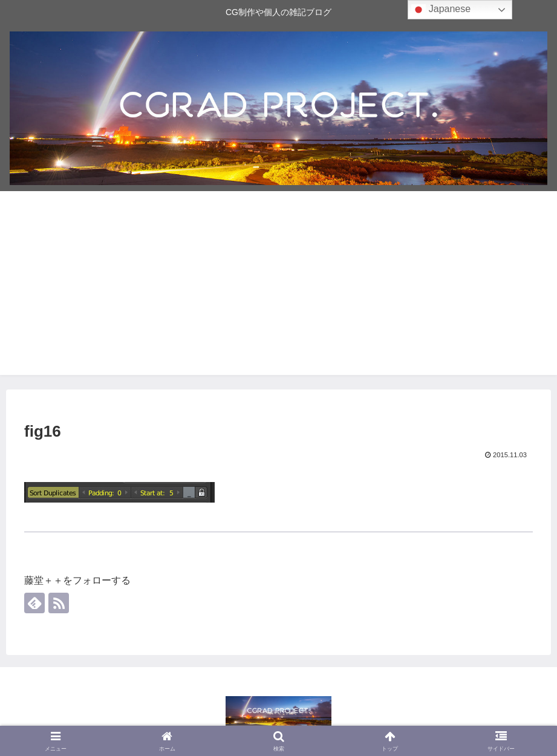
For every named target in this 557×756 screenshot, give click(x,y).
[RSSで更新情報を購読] (59, 603)
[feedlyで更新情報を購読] (34, 603)
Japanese (441, 10)
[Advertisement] (278, 290)
